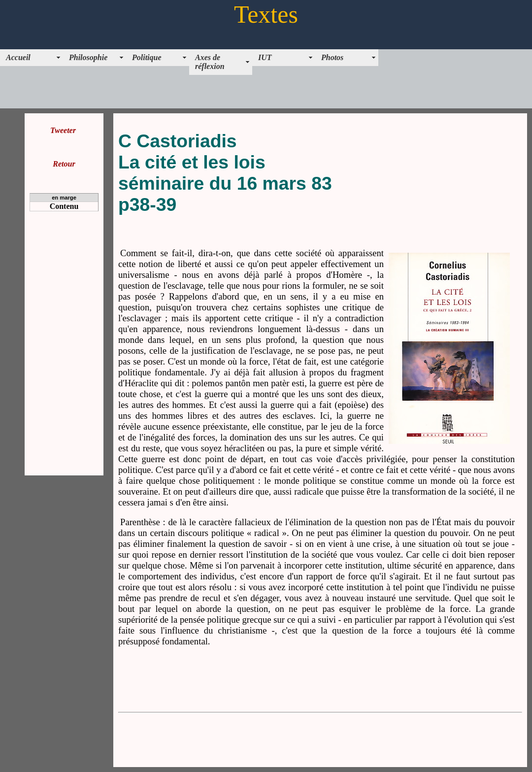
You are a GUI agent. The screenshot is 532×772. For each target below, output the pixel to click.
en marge (64, 198)
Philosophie (88, 57)
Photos (332, 57)
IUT (265, 57)
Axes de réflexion (210, 62)
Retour (64, 164)
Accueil (18, 57)
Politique (147, 57)
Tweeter (63, 130)
